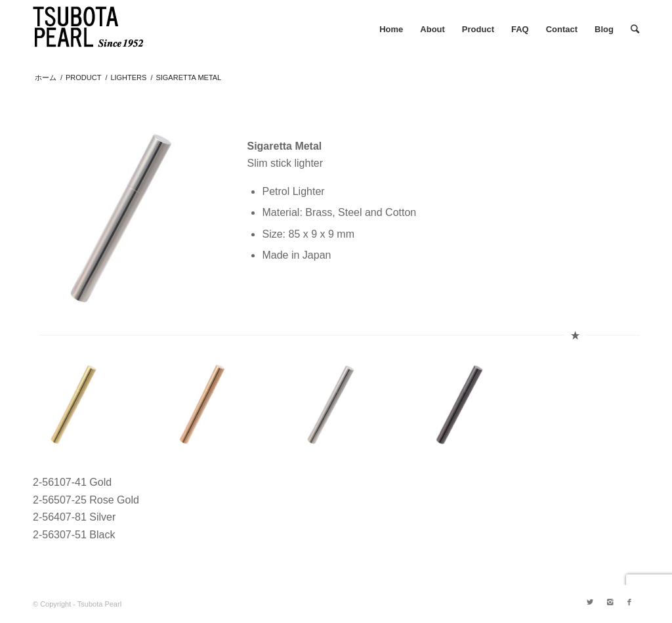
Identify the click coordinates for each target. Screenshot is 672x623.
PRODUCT (83, 77)
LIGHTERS (128, 77)
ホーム (46, 77)
